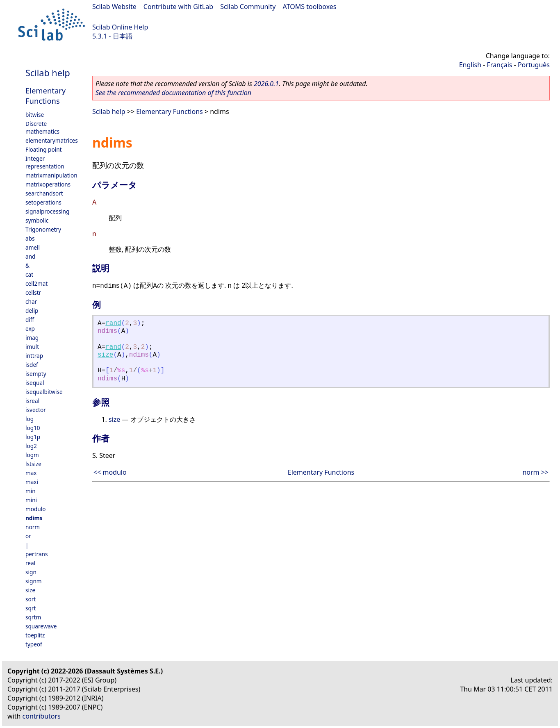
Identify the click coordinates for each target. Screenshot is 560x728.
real (30, 563)
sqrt (31, 608)
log (30, 419)
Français (500, 65)
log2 (31, 446)
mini (31, 500)
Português (534, 65)
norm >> (535, 472)
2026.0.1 (266, 84)
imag (32, 338)
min (31, 491)
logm (32, 455)
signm (34, 581)
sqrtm (33, 617)
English (470, 65)
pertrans (36, 554)
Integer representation (45, 162)
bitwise (35, 115)
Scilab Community (248, 7)
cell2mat (36, 283)
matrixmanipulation (51, 175)
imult (32, 347)
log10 (33, 428)
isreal (32, 401)
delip (32, 311)
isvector (36, 410)
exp (30, 329)
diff (30, 320)
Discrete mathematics (42, 127)
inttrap (34, 356)
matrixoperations (48, 184)
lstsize (33, 464)
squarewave (41, 626)
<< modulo (110, 472)
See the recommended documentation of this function (173, 93)
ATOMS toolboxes (310, 7)
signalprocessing (47, 211)
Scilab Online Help (120, 27)
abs (30, 238)
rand (113, 323)
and (30, 256)
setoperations (43, 202)
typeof (34, 644)
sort (31, 599)
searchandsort (44, 193)
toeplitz (35, 635)
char (31, 301)
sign (31, 572)
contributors (42, 716)
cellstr (33, 292)
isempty (36, 374)
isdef (32, 365)
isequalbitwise (44, 392)
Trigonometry (43, 229)
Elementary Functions (46, 96)
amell (33, 247)
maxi (32, 482)
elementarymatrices (52, 140)
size (30, 590)
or (28, 536)
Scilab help (48, 73)
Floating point (44, 149)
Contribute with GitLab (178, 7)
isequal (35, 383)
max (31, 473)
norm (33, 527)
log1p (33, 437)
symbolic (37, 220)
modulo (35, 509)
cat (29, 274)
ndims (34, 518)
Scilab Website (114, 7)
